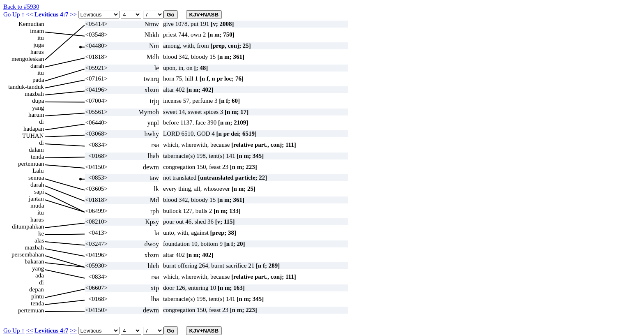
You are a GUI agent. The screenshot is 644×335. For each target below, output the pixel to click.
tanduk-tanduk (26, 87)
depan (37, 289)
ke (41, 233)
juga (39, 45)
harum (36, 115)
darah (37, 66)
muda (37, 206)
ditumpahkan (28, 226)
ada (40, 275)
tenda (37, 157)
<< (29, 14)
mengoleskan (28, 59)
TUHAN (33, 136)
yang (38, 108)
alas (39, 240)
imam (37, 31)
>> (73, 14)
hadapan (34, 129)
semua (36, 178)
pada (38, 80)
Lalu (38, 171)
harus (37, 52)
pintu (38, 296)
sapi (39, 192)
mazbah (34, 94)
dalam (36, 150)
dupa (38, 101)
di (41, 122)
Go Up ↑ (14, 14)
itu (41, 38)
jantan (36, 199)
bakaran (34, 261)
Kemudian (31, 24)
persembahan (28, 254)
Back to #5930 (21, 7)
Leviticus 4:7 (51, 14)
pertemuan (31, 164)
